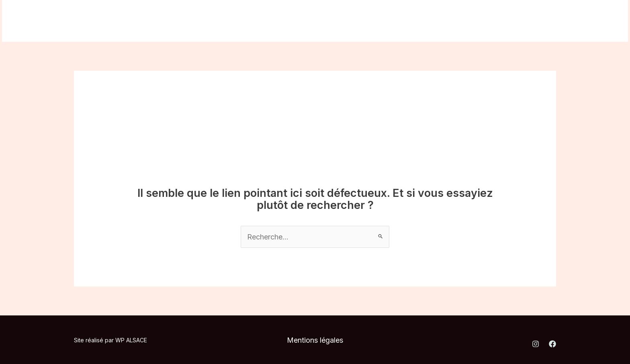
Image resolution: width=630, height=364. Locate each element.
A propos (79, 21)
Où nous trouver (208, 21)
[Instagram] (486, 21)
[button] (568, 21)
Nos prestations (137, 21)
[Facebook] (504, 21)
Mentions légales (315, 340)
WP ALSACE (131, 340)
